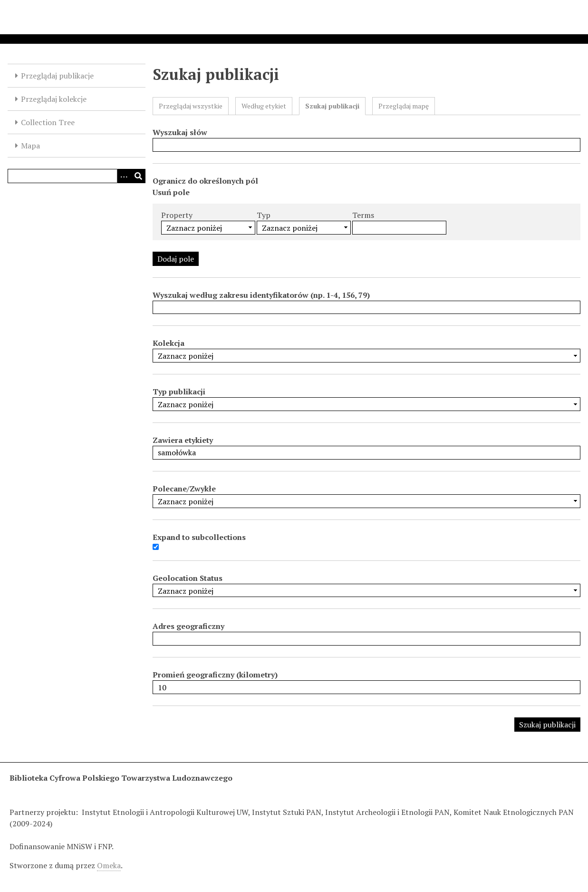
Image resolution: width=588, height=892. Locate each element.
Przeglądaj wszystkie (191, 106)
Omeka (109, 865)
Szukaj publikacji (332, 106)
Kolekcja (169, 343)
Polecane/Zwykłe (184, 489)
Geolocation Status (188, 578)
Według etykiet (264, 106)
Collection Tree (48, 122)
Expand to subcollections (199, 537)
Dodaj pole (176, 259)
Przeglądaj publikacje (57, 76)
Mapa (30, 146)
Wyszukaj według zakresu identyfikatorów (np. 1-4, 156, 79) (261, 295)
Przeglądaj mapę (404, 106)
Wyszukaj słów (180, 132)
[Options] (124, 176)
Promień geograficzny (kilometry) (215, 675)
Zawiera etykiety (183, 440)
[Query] (77, 176)
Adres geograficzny (188, 626)
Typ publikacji (179, 392)
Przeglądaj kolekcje (54, 99)
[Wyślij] (138, 176)
